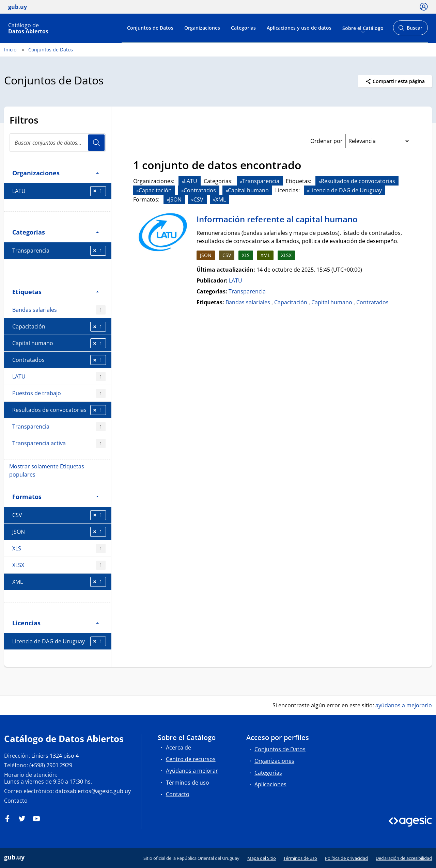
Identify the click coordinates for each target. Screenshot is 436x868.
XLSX (59, 565)
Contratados (59, 360)
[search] (58, 143)
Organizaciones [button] (56, 173)
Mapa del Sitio (262, 858)
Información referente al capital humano (277, 219)
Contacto (16, 801)
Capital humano (59, 343)
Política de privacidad (346, 858)
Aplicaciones (270, 784)
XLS (59, 549)
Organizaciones (202, 28)
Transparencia (59, 251)
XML (59, 582)
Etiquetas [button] (56, 292)
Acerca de (178, 748)
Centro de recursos (191, 759)
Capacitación (59, 327)
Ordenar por (326, 141)
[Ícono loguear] (424, 6)
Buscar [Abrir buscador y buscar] (410, 30)
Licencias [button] (56, 623)
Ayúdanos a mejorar (192, 771)
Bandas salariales (59, 310)
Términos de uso (188, 783)
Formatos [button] (56, 496)
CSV (59, 515)
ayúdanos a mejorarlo (404, 705)
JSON (59, 532)
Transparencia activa (59, 443)
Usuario (96, 143)
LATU (59, 191)
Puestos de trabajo (59, 393)
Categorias (243, 28)
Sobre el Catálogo (363, 28)
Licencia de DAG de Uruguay (59, 641)
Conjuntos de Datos (150, 28)
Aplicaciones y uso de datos (299, 28)
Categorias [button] (56, 232)
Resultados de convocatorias (59, 410)
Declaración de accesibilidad (404, 858)
